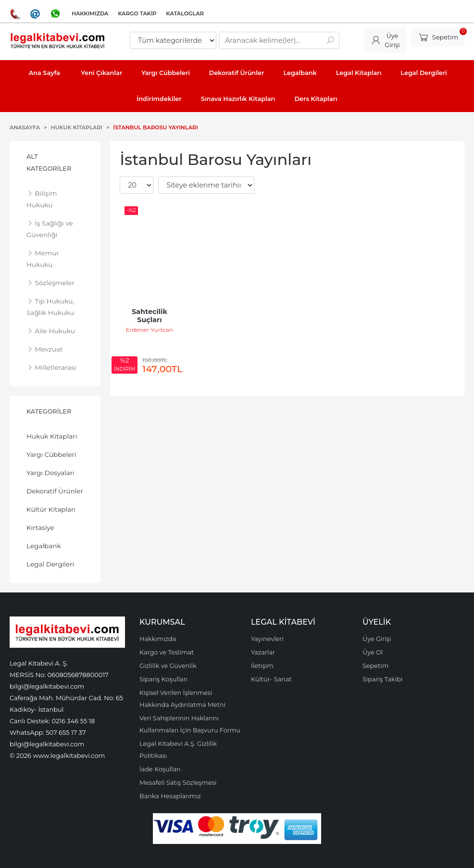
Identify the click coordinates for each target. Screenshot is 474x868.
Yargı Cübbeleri (51, 454)
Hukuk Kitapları (52, 436)
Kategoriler (49, 411)
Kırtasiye (40, 528)
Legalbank (44, 546)
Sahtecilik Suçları (150, 316)
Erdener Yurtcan (150, 330)
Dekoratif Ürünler (55, 491)
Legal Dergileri (50, 564)
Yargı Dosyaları (50, 473)
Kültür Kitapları (51, 509)
